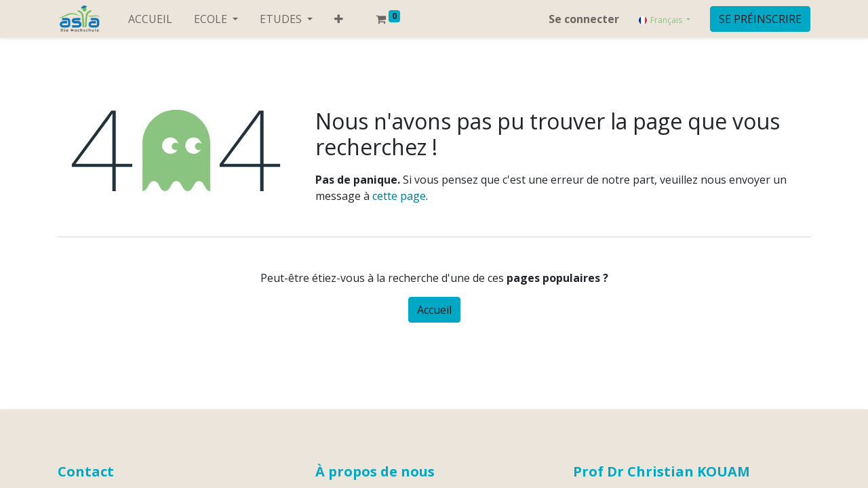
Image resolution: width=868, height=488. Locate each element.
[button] (339, 19)
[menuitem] (150, 19)
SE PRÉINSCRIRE (760, 19)
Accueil (434, 310)
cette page (399, 196)
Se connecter (584, 19)
